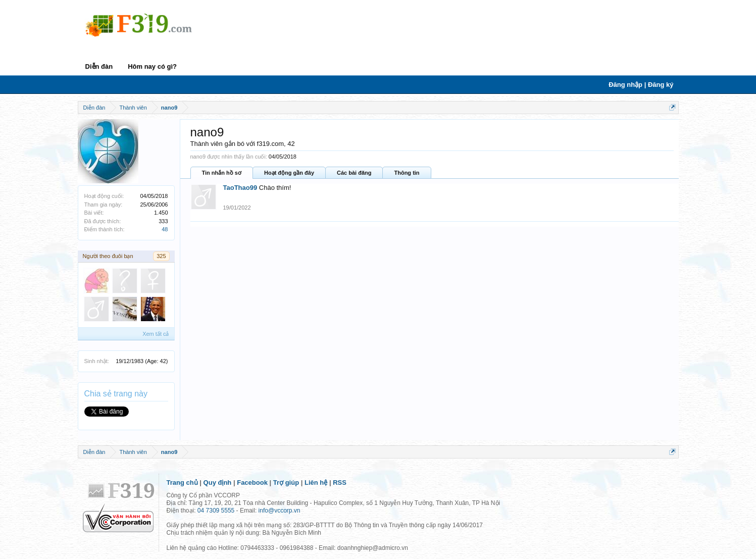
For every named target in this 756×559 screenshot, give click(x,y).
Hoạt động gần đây (289, 173)
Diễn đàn (99, 66)
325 (161, 256)
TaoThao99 (240, 188)
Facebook (252, 482)
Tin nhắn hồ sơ (222, 173)
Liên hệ (316, 482)
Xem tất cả (156, 334)
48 (165, 229)
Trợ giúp (286, 482)
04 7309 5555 (216, 511)
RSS (340, 482)
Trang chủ (182, 482)
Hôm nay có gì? (152, 66)
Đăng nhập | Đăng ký (641, 85)
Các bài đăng (354, 173)
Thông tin (407, 173)
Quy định (218, 482)
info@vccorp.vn (280, 511)
